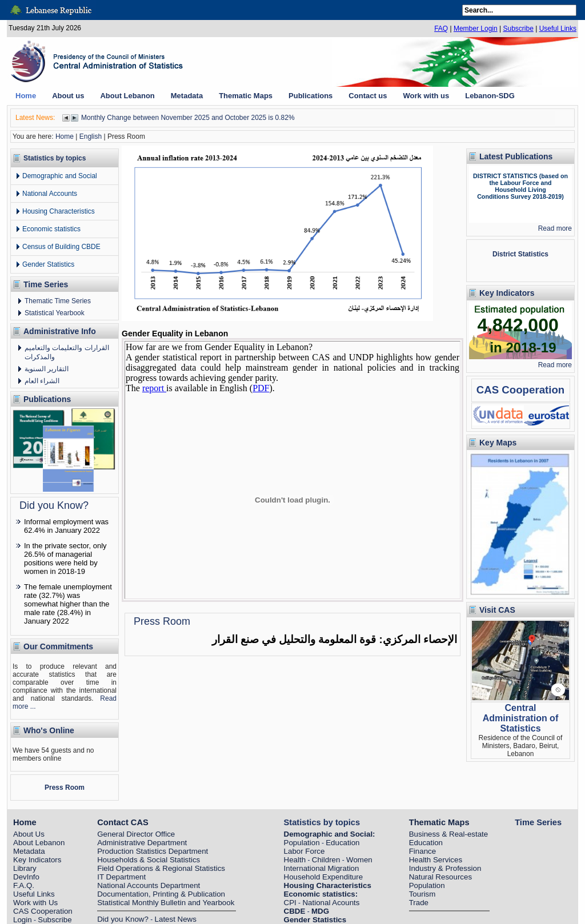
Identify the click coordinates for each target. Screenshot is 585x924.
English (91, 136)
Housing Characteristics (59, 211)
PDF (261, 388)
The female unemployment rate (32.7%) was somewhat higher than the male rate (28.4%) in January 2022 (68, 604)
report (154, 388)
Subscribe (518, 29)
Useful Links (558, 29)
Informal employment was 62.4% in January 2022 (66, 526)
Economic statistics (51, 229)
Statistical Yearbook (55, 313)
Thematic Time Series (58, 301)
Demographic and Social (60, 176)
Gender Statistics (48, 264)
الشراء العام (42, 381)
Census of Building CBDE (61, 247)
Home (65, 136)
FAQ (441, 29)
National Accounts (50, 194)
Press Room (65, 788)
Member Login (476, 29)
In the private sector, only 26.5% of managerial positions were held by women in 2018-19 (65, 559)
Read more (555, 228)
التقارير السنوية (47, 369)
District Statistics (520, 254)
